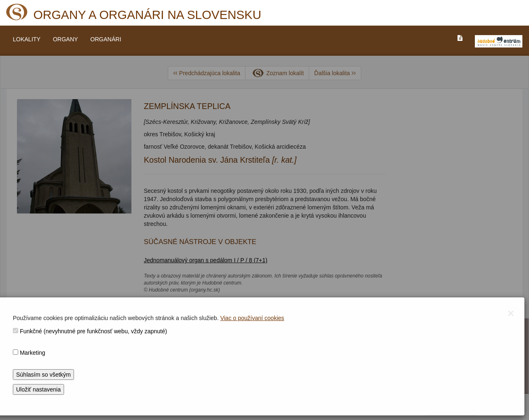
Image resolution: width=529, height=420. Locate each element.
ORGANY (66, 39)
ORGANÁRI (106, 39)
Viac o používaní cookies (252, 318)
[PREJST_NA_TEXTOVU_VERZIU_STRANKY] (460, 38)
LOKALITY (27, 39)
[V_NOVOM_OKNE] (499, 41)
